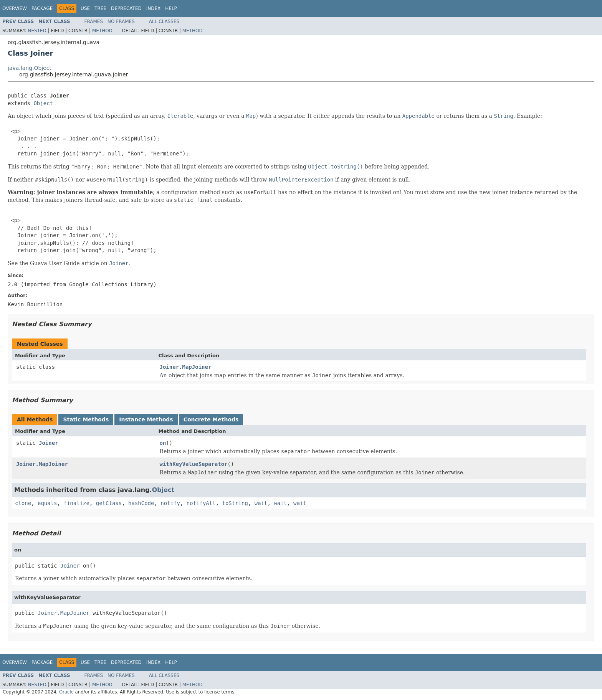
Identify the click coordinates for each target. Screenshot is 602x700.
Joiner (49, 443)
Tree (100, 8)
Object (43, 103)
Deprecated (126, 8)
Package (42, 8)
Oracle (66, 692)
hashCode (141, 503)
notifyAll (201, 503)
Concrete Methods (211, 419)
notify (170, 503)
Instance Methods (146, 419)
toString (235, 503)
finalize (76, 503)
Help (171, 8)
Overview (15, 8)
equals (47, 503)
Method (102, 31)
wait (261, 503)
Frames (94, 21)
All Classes (164, 21)
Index (154, 8)
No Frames (121, 21)
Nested (37, 31)
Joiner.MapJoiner (186, 367)
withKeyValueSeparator (194, 464)
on (163, 443)
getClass (109, 503)
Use (85, 8)
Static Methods (86, 419)
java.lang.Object (30, 68)
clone (23, 503)
